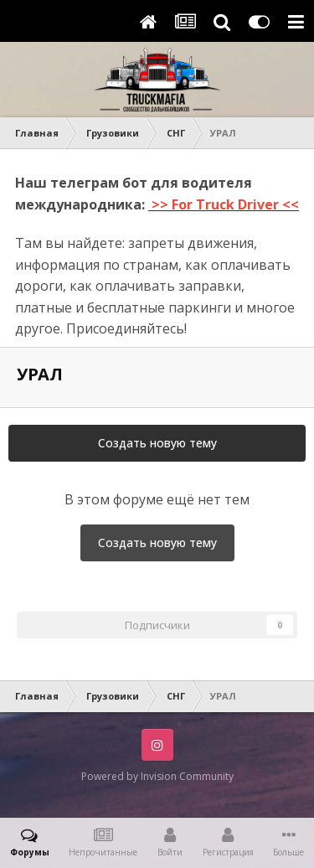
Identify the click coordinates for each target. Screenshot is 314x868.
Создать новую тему (157, 443)
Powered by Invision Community (157, 776)
